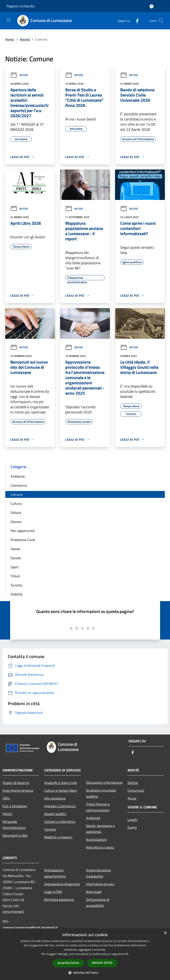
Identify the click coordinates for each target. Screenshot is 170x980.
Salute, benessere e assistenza (100, 829)
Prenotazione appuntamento (55, 873)
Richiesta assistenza (59, 899)
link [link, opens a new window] (126, 954)
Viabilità (16, 594)
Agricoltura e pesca (100, 847)
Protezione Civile (23, 540)
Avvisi (132, 798)
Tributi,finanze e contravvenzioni (98, 807)
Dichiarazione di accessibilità (98, 902)
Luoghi (133, 820)
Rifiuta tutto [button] (102, 963)
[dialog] (85, 954)
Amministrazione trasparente (98, 873)
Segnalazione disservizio (62, 884)
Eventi (132, 827)
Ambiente (18, 476)
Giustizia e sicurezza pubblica (101, 793)
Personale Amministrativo (14, 825)
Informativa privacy (100, 884)
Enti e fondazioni (15, 806)
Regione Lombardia (20, 6)
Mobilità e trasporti (58, 837)
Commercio (19, 485)
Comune (17, 494)
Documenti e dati (15, 835)
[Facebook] (136, 21)
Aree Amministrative (18, 790)
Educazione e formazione (104, 782)
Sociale (16, 558)
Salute (15, 549)
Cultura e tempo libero (61, 790)
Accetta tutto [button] (68, 963)
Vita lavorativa (55, 798)
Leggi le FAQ (53, 892)
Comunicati (136, 790)
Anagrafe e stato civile (61, 783)
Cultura (16, 503)
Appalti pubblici (55, 814)
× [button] (165, 933)
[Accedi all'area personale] (152, 6)
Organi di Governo (16, 783)
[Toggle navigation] (9, 20)
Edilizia (16, 513)
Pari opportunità (23, 531)
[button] (85, 973)
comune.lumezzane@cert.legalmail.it (30, 928)
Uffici (6, 798)
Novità (25, 39)
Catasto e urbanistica (60, 822)
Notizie (19, 75)
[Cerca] (161, 21)
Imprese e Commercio (60, 806)
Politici (8, 814)
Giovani (16, 522)
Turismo (16, 585)
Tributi (15, 576)
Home (9, 39)
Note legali (94, 892)
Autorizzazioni (96, 839)
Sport (15, 567)
